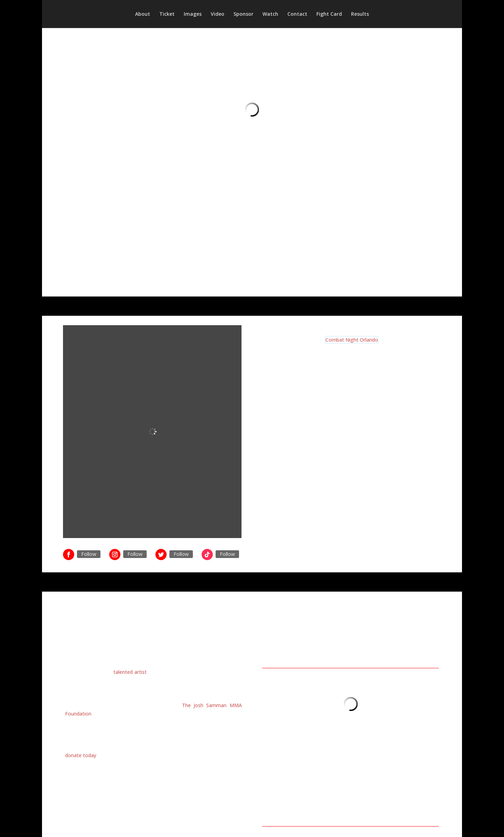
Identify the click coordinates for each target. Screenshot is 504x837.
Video (218, 14)
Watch (270, 14)
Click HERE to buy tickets (352, 478)
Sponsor (243, 14)
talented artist (130, 672)
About (143, 14)
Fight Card (329, 14)
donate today (81, 755)
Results (360, 14)
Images (193, 14)
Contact (297, 14)
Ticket (167, 14)
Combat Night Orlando (352, 340)
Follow (89, 554)
